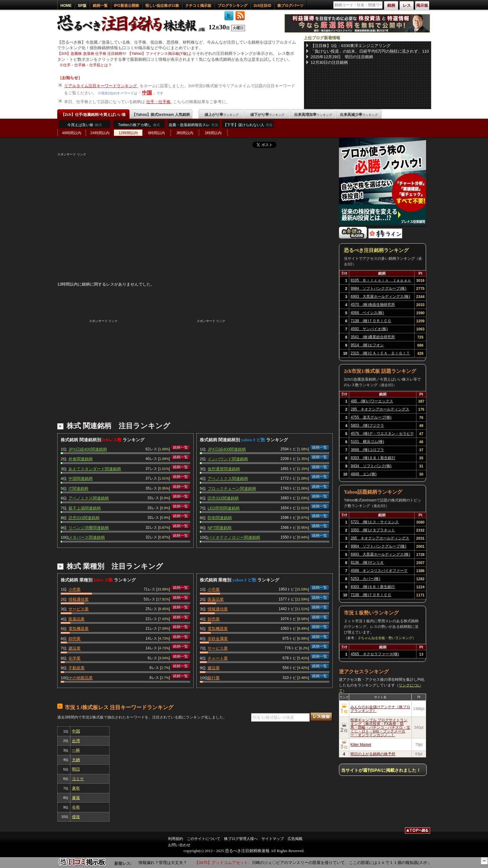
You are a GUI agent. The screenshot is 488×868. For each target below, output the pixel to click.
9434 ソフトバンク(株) (371, 466)
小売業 (75, 589)
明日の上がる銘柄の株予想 (373, 754)
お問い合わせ (179, 845)
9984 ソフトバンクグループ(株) (379, 288)
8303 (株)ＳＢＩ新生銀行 (373, 458)
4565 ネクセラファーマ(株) (375, 654)
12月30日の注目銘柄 (329, 62)
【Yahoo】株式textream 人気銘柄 (161, 115)
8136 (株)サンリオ (367, 562)
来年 (76, 788)
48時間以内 (71, 133)
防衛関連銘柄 (220, 518)
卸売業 (75, 639)
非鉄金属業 (218, 639)
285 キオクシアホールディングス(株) (380, 410)
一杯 (76, 750)
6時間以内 (157, 133)
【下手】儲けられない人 (248, 126)
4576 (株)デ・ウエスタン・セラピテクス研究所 (382, 434)
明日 (76, 769)
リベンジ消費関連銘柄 (89, 528)
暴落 (76, 798)
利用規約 (176, 839)
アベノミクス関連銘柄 (89, 498)
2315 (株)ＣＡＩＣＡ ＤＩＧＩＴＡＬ (380, 354)
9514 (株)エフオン (367, 345)
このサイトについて (204, 839)
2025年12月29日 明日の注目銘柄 (342, 57)
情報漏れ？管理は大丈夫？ (168, 863)
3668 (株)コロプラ (367, 450)
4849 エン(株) (364, 474)
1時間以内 (213, 133)
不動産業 (77, 668)
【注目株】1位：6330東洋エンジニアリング (351, 46)
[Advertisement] (195, 200)
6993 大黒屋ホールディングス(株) (380, 296)
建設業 (75, 648)
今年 (76, 807)
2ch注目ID (263, 6)
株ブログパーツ (290, 6)
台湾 (76, 741)
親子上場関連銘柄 (85, 508)
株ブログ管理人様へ (241, 839)
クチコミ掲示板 (198, 6)
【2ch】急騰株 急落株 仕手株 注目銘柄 (90, 54)
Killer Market (361, 745)
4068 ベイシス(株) (367, 313)
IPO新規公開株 (127, 6)
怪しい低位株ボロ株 (162, 6)
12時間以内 (128, 133)
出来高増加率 (313, 115)
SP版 (82, 6)
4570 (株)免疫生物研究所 (373, 305)
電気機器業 (79, 629)
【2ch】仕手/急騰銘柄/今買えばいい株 (93, 115)
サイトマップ (273, 839)
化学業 (75, 658)
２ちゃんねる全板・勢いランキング (385, 638)
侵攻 (76, 817)
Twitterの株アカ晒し (139, 125)
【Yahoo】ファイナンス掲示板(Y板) (158, 54)
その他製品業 (81, 678)
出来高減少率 (359, 115)
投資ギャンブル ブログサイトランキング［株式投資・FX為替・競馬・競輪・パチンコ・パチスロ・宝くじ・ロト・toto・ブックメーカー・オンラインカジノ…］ (380, 728)
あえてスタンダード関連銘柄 (95, 469)
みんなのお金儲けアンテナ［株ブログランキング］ (380, 709)
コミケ (78, 779)
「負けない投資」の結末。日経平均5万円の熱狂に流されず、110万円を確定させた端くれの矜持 (370, 51)
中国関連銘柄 (81, 479)
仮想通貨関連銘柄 (224, 469)
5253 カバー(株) (366, 579)
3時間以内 (185, 133)
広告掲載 (295, 839)
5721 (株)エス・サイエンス (375, 522)
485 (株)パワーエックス (372, 401)
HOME (66, 6)
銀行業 (214, 678)
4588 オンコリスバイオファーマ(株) (379, 572)
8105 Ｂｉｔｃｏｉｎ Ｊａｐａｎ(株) (381, 281)
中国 (147, 93)
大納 (76, 760)
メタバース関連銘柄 (87, 537)
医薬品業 (77, 619)
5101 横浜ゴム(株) (367, 442)
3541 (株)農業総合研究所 (373, 337)
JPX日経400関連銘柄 (88, 449)
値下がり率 (267, 115)
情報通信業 (79, 599)
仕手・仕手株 (159, 102)
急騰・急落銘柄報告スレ (193, 126)
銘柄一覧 (100, 6)
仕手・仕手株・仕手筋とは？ (87, 65)
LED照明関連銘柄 (224, 508)
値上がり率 (222, 115)
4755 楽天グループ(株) (371, 417)
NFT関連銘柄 (220, 528)
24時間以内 (100, 133)
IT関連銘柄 (78, 489)
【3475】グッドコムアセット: (225, 863)
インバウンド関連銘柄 (228, 459)
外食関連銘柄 (81, 459)
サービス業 (79, 609)
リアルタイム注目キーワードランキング (101, 86)
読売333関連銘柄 (84, 518)
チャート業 (218, 658)
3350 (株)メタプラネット (373, 530)
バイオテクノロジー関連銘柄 (234, 537)
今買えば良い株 (84, 125)
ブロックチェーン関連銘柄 (232, 489)
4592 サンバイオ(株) (369, 329)
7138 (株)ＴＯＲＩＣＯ (371, 321)
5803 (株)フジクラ (367, 425)
